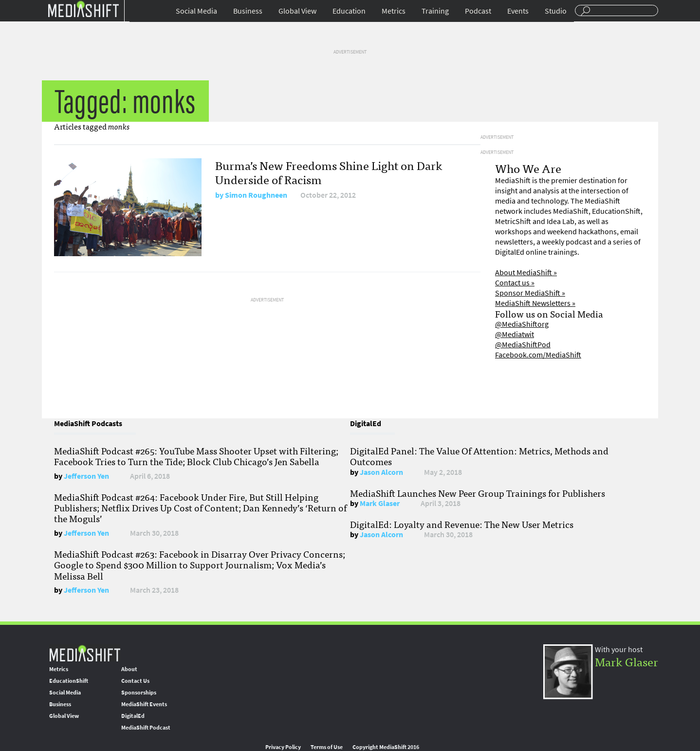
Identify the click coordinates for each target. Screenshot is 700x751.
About (129, 669)
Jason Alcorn (381, 472)
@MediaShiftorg (522, 324)
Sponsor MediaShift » (530, 293)
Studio (556, 11)
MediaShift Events (144, 704)
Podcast (478, 11)
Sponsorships (139, 693)
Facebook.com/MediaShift (538, 355)
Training (435, 11)
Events (518, 11)
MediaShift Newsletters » (535, 303)
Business (248, 11)
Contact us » (515, 283)
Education (349, 11)
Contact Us (135, 681)
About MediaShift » (526, 272)
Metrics (394, 11)
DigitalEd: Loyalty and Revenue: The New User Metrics (462, 524)
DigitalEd (133, 716)
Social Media (196, 11)
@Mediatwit (515, 334)
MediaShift (85, 653)
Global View (297, 11)
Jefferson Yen (86, 476)
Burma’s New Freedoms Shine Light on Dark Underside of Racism (329, 172)
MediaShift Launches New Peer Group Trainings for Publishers (478, 493)
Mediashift (83, 9)
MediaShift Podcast (146, 728)
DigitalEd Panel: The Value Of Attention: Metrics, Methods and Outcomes (479, 456)
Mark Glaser (380, 503)
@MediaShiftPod (523, 345)
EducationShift (69, 681)
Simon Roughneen (256, 195)
